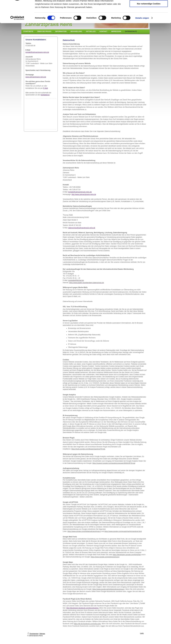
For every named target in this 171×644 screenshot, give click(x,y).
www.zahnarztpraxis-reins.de (36, 77)
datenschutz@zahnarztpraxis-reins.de (82, 228)
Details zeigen (142, 36)
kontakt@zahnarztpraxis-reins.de (37, 52)
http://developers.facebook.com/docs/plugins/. (83, 608)
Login (142, 633)
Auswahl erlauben (149, 14)
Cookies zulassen (149, 7)
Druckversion (33, 634)
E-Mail (46, 88)
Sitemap (42, 634)
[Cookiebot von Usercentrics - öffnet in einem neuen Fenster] (17, 37)
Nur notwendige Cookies (149, 22)
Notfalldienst (45, 95)
